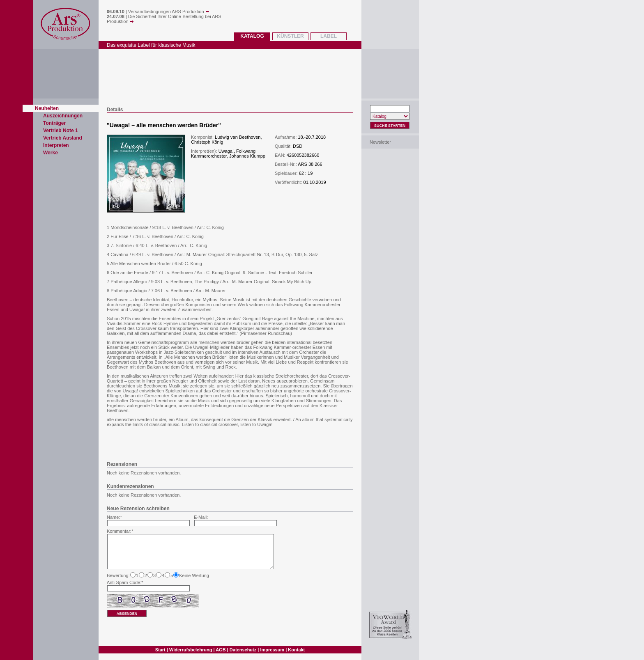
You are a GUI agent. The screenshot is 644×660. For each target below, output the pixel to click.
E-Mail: (201, 517)
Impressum (272, 650)
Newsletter (380, 142)
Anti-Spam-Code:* (125, 582)
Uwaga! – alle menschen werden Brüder (164, 125)
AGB (221, 650)
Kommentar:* (120, 531)
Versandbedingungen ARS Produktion (169, 11)
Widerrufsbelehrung (191, 650)
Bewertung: (118, 575)
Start (160, 650)
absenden (127, 614)
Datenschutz (243, 650)
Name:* (114, 517)
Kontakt (296, 650)
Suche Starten (390, 126)
